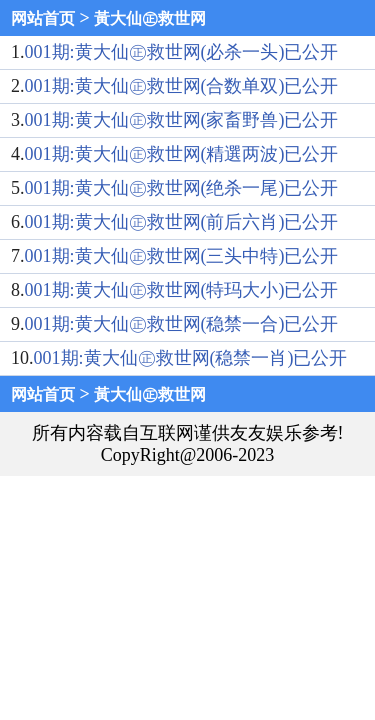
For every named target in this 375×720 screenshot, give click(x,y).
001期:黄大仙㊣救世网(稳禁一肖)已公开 (191, 358)
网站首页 (43, 18)
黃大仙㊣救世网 (150, 18)
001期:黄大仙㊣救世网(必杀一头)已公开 (182, 52)
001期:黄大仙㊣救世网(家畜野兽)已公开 (182, 120)
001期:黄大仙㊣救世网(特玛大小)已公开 (182, 290)
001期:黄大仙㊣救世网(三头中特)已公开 (182, 256)
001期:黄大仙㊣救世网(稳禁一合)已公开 (182, 324)
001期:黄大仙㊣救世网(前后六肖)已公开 (182, 222)
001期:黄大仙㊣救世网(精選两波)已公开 (182, 154)
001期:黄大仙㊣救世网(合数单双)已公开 (182, 86)
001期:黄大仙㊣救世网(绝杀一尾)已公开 (182, 188)
